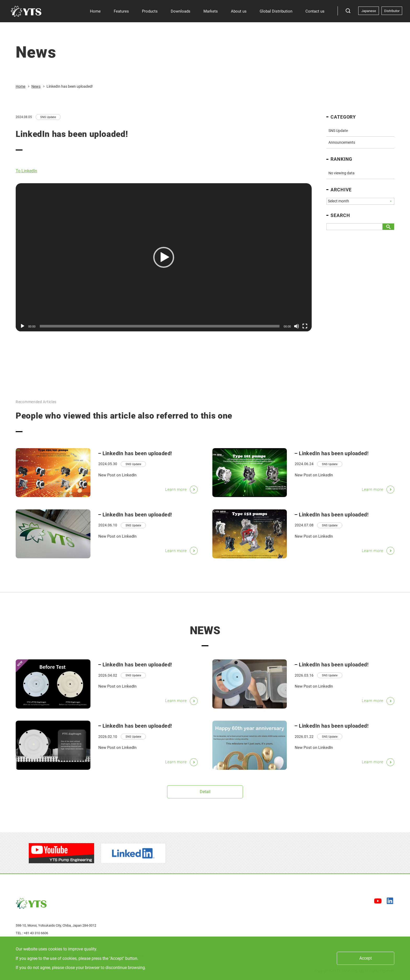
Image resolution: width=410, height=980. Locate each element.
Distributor (392, 11)
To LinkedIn (26, 173)
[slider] (160, 329)
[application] (164, 260)
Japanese (369, 11)
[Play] (22, 329)
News (36, 86)
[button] (164, 260)
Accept (366, 958)
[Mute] (297, 329)
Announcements (342, 142)
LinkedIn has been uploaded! (137, 460)
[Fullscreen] (305, 329)
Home (21, 86)
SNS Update (48, 117)
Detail (205, 794)
